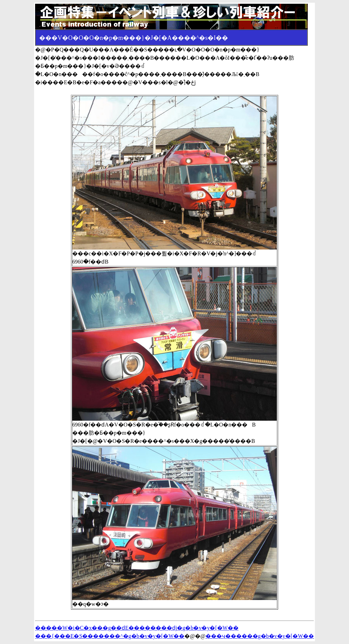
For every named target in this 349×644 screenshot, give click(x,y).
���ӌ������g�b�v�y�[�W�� (260, 636)
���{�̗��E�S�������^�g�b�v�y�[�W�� (110, 636)
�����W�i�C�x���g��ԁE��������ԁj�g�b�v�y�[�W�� (137, 628)
